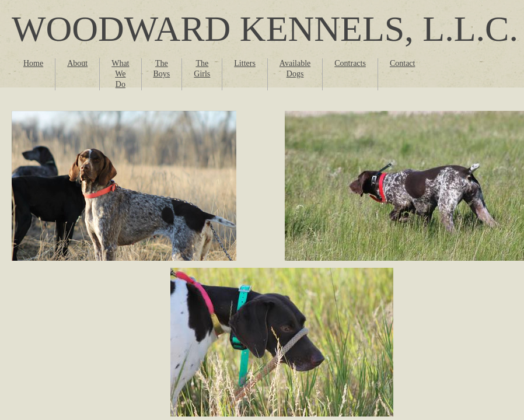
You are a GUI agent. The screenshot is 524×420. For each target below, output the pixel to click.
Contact (403, 63)
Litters (245, 63)
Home (33, 63)
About (77, 63)
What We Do (120, 74)
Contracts (350, 63)
